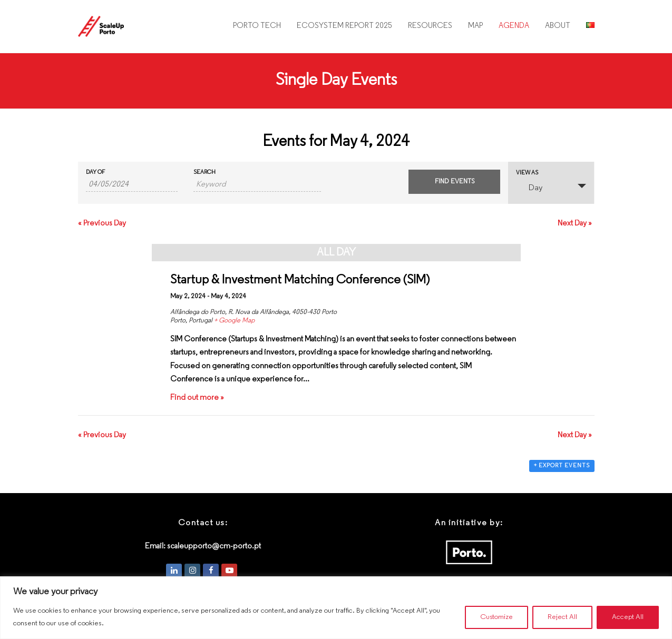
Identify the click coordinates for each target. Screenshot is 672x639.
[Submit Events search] (454, 182)
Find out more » (197, 398)
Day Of (95, 173)
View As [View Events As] (527, 173)
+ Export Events (562, 466)
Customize (496, 617)
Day (529, 187)
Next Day (575, 224)
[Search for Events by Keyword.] (257, 185)
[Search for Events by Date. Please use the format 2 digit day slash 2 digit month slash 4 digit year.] (132, 185)
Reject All (562, 617)
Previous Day (102, 224)
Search (204, 173)
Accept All (628, 617)
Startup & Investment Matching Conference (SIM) (300, 280)
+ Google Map (234, 321)
